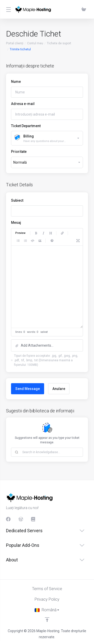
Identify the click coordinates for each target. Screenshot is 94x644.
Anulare (59, 389)
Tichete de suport (59, 43)
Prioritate (19, 152)
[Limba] (47, 610)
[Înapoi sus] (47, 620)
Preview (20, 233)
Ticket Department (26, 126)
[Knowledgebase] (33, 519)
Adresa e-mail (23, 104)
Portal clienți (15, 43)
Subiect (17, 200)
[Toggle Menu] (7, 9)
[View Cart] (84, 9)
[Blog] (21, 519)
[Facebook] (8, 519)
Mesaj (16, 223)
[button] (47, 345)
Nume (16, 82)
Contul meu (35, 43)
